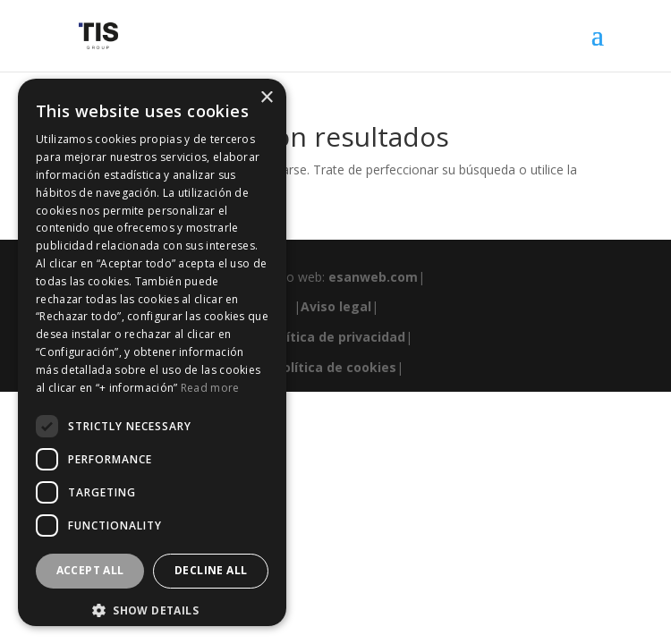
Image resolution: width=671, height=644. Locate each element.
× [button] (266, 98)
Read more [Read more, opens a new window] (210, 388)
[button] (152, 611)
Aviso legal (336, 306)
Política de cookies (335, 367)
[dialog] (152, 352)
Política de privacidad (336, 337)
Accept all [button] (90, 570)
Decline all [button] (211, 570)
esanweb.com (373, 277)
